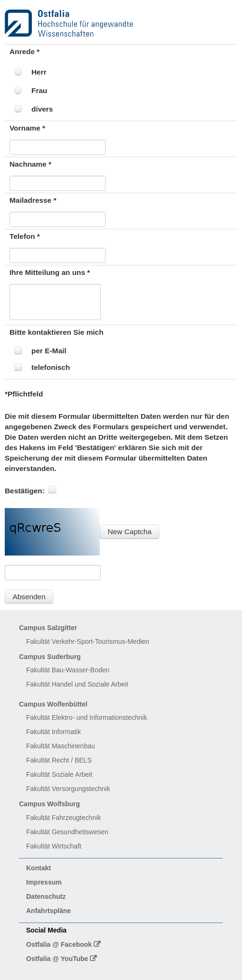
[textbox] (58, 147)
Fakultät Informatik (53, 732)
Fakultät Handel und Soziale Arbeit (77, 684)
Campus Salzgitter (48, 628)
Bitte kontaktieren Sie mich (57, 332)
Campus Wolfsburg (49, 804)
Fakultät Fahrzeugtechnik (63, 818)
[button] (130, 532)
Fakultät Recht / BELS (59, 760)
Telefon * (25, 236)
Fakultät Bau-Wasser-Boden (68, 670)
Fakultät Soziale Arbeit (59, 774)
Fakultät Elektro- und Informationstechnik (87, 717)
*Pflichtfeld (24, 394)
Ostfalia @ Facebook (59, 944)
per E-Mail (49, 351)
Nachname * (30, 164)
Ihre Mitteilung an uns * (50, 272)
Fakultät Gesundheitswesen (67, 832)
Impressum (44, 882)
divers (42, 109)
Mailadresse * (33, 200)
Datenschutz (46, 896)
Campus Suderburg (50, 657)
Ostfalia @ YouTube (57, 959)
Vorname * (27, 128)
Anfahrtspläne (48, 911)
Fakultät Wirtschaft (54, 846)
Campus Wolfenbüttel (53, 704)
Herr (39, 72)
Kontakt (39, 868)
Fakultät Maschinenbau (61, 746)
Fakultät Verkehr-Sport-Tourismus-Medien (88, 641)
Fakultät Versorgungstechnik (68, 789)
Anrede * (24, 52)
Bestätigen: (25, 491)
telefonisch (51, 367)
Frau (39, 90)
